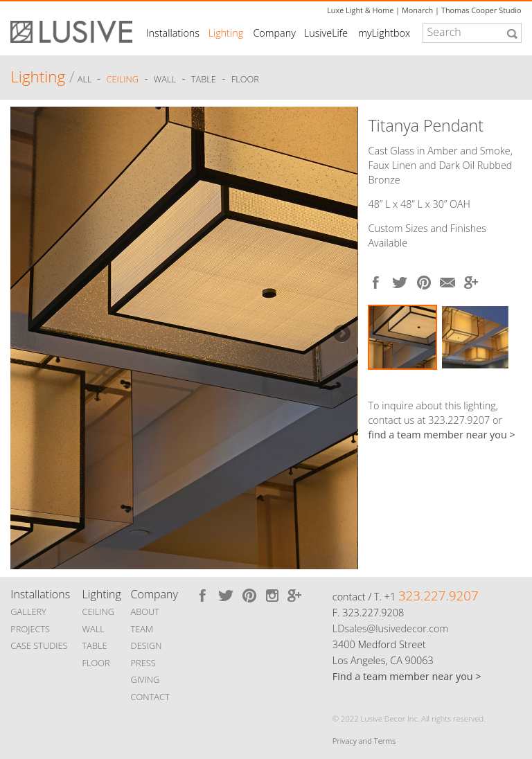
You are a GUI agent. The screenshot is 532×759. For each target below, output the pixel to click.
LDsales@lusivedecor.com (390, 628)
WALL (94, 629)
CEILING (99, 611)
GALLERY (28, 611)
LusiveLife (326, 33)
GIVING (145, 679)
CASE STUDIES (39, 645)
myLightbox (384, 33)
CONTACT (150, 697)
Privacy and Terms (364, 741)
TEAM (142, 629)
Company (274, 33)
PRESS (143, 663)
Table (204, 79)
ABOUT (145, 611)
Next (341, 334)
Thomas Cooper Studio (481, 10)
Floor (245, 79)
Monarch (417, 10)
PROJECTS (30, 629)
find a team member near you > (441, 435)
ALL (86, 79)
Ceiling (123, 79)
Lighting (226, 33)
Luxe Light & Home (360, 10)
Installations (173, 33)
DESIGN (147, 645)
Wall (165, 79)
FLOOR (96, 663)
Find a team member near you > (407, 676)
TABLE (95, 645)
